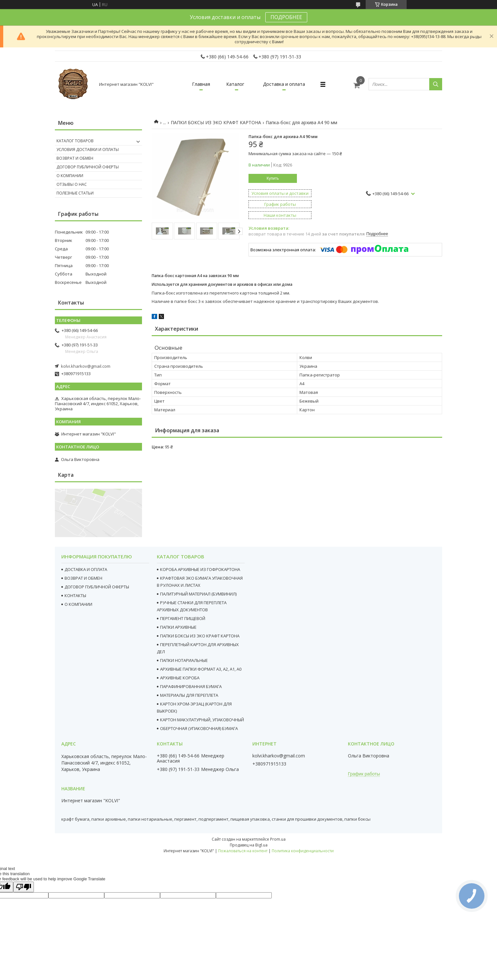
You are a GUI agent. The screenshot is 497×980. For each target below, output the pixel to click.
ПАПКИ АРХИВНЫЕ (178, 627)
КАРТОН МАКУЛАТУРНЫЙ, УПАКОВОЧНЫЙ (202, 720)
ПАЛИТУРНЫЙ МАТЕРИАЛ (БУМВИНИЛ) (198, 594)
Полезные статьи (75, 193)
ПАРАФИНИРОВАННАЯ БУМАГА (191, 686)
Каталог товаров (75, 141)
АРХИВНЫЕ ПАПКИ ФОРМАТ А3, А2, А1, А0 (201, 669)
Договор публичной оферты (88, 167)
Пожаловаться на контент (243, 851)
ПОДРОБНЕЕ (286, 17)
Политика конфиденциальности (303, 851)
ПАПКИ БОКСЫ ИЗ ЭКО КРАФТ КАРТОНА (216, 122)
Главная (201, 84)
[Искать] (436, 84)
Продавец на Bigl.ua (249, 845)
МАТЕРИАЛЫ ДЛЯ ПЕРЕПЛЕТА (189, 695)
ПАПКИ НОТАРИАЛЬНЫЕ (184, 660)
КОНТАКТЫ (75, 595)
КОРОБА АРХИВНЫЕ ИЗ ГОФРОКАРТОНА (200, 569)
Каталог (235, 84)
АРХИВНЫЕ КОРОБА (180, 678)
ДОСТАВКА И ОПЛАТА (86, 569)
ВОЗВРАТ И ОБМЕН (83, 578)
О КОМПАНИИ (78, 604)
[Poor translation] (24, 887)
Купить (273, 178)
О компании (70, 176)
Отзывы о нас (72, 184)
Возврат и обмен (75, 158)
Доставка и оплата (284, 84)
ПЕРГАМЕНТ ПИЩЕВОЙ (183, 618)
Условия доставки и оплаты (88, 150)
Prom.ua (278, 839)
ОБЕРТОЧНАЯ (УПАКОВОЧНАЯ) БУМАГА (199, 728)
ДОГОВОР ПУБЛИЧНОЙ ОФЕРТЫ (97, 587)
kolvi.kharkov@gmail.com (86, 366)
